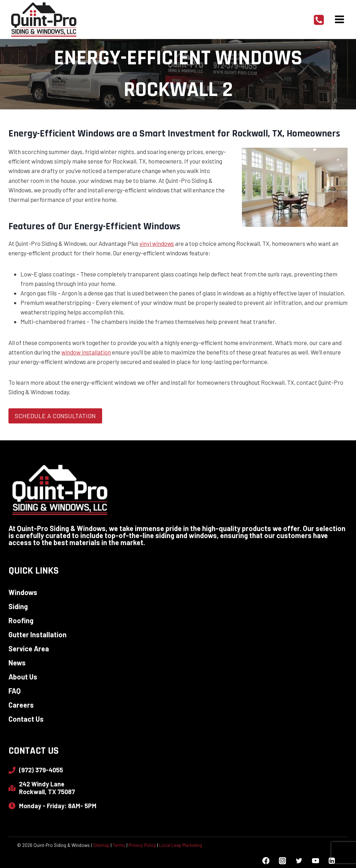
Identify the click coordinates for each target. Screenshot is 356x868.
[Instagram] (282, 861)
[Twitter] (299, 861)
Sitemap (101, 845)
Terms (119, 845)
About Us (23, 677)
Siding (18, 606)
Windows (23, 592)
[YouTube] (315, 861)
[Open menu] (339, 19)
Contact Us (26, 719)
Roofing (21, 620)
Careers (21, 705)
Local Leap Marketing (181, 845)
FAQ (15, 691)
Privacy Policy (142, 845)
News (17, 663)
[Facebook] (266, 861)
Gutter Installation (38, 634)
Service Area (29, 649)
